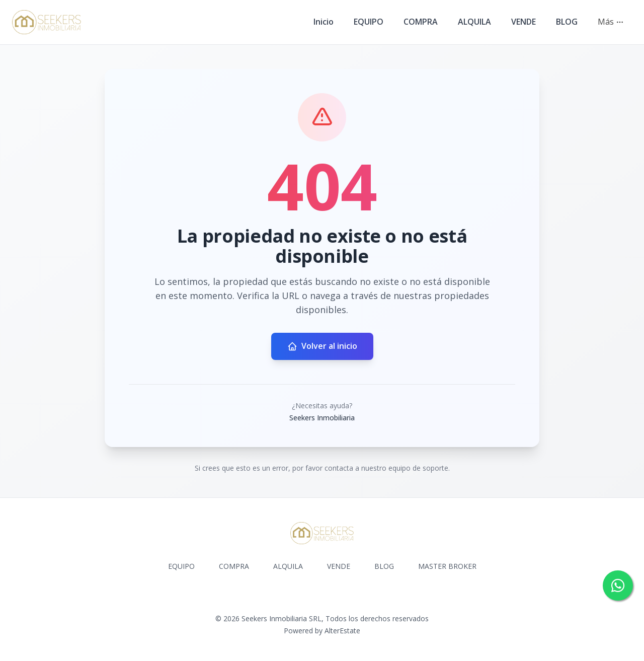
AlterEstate (342, 631)
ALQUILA (474, 22)
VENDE (524, 22)
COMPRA (421, 22)
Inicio (324, 22)
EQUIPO (369, 22)
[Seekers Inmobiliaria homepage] (47, 22)
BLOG (567, 22)
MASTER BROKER (447, 566)
